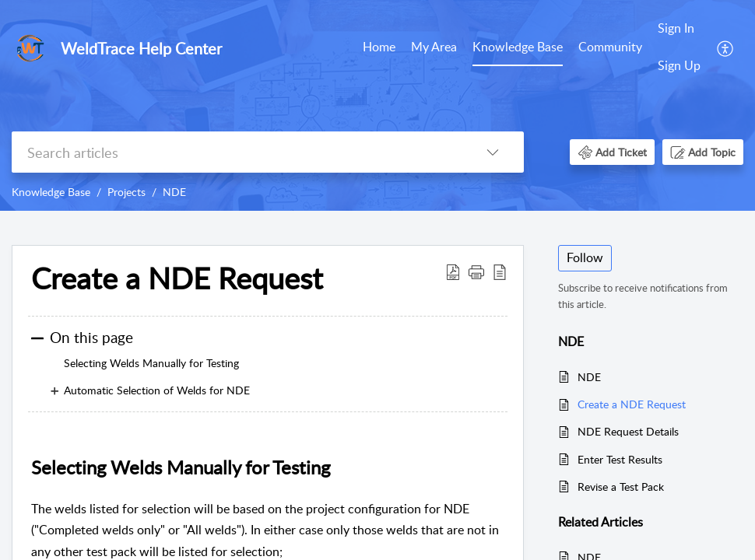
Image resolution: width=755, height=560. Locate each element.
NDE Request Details (628, 431)
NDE (174, 192)
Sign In (676, 28)
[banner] (377, 105)
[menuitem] (379, 48)
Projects (126, 192)
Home (379, 47)
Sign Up (679, 65)
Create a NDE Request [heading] (177, 278)
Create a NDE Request (632, 404)
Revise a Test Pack (621, 486)
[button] (726, 47)
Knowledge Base (518, 47)
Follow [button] (585, 257)
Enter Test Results (620, 459)
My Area (434, 47)
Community (610, 47)
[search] (237, 152)
